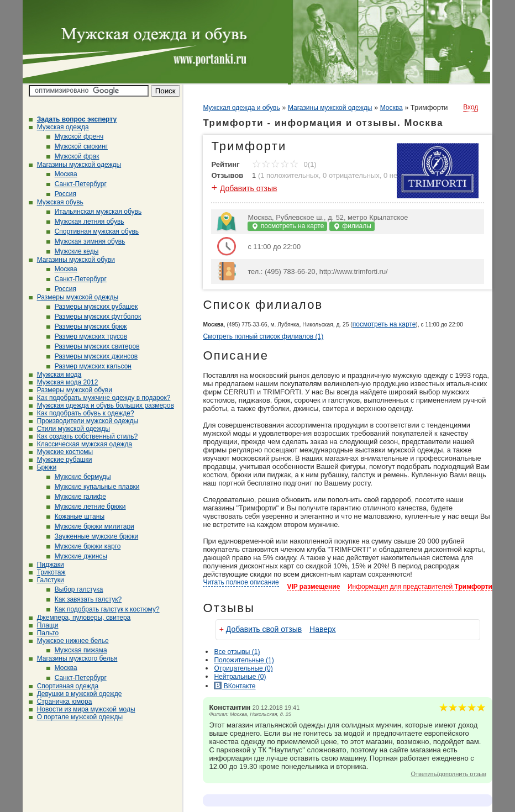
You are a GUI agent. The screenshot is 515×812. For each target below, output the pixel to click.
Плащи (44, 625)
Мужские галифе (76, 497)
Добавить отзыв (249, 188)
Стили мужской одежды (69, 429)
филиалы (352, 226)
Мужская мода (55, 375)
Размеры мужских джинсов (92, 356)
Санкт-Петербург (77, 184)
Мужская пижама (77, 650)
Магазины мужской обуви (72, 260)
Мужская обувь (56, 202)
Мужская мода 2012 (64, 382)
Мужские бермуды (79, 477)
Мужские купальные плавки (93, 487)
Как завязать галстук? (84, 599)
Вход (471, 107)
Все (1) (237, 652)
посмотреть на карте (287, 226)
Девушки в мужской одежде (75, 694)
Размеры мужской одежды (73, 297)
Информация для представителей (420, 587)
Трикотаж (47, 572)
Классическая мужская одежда (81, 444)
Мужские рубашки (61, 460)
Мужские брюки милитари (90, 526)
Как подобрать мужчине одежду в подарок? (100, 398)
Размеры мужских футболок (94, 317)
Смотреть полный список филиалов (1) (263, 336)
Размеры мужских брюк (87, 326)
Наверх (323, 629)
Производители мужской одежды (83, 421)
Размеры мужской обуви (70, 390)
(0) (243, 668)
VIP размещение (313, 587)
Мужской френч (75, 136)
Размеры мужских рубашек (92, 307)
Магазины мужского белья (73, 658)
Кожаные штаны (75, 516)
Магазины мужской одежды (75, 165)
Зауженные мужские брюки (93, 536)
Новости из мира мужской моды (82, 709)
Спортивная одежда (64, 686)
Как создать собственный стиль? (83, 436)
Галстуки (46, 580)
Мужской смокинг (77, 146)
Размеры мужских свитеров (93, 346)
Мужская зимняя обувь (86, 241)
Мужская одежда (59, 127)
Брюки (43, 467)
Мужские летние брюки (86, 507)
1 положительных (290, 175)
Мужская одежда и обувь (241, 108)
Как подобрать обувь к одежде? (82, 413)
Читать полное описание (241, 582)
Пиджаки (46, 565)
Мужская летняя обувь (85, 222)
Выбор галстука (75, 589)
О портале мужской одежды (76, 717)
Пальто (44, 633)
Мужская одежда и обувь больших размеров (101, 405)
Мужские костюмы (61, 452)
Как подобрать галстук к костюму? (103, 609)
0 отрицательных (351, 175)
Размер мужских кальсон (89, 366)
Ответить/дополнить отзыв (448, 774)
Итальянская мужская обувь (94, 212)
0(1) (284, 164)
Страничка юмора (61, 702)
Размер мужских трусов (87, 336)
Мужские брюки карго (84, 546)
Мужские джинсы (77, 556)
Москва (62, 174)
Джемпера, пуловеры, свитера (80, 618)
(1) (244, 660)
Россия (61, 194)
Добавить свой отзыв (264, 629)
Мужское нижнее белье (69, 641)
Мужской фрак (73, 156)
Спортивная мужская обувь (93, 231)
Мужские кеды (73, 251)
